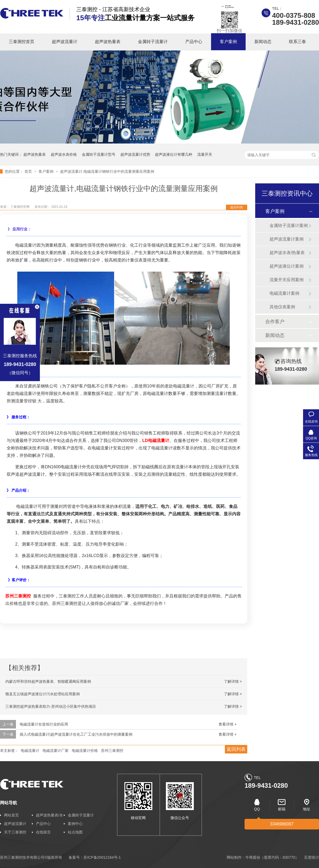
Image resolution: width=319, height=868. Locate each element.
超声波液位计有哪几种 (174, 154)
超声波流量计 (65, 42)
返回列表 (237, 207)
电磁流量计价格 (85, 751)
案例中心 (75, 824)
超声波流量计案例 (287, 239)
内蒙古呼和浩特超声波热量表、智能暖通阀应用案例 (48, 681)
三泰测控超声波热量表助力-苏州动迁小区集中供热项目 (51, 706)
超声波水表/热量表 (287, 253)
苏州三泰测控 (18, 596)
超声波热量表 (108, 42)
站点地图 (75, 832)
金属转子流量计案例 (289, 226)
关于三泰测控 (15, 832)
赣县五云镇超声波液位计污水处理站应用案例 (43, 694)
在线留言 (43, 832)
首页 (29, 171)
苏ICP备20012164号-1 (102, 857)
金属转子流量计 (153, 42)
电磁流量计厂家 (56, 751)
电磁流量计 (30, 751)
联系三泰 (297, 42)
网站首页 (11, 815)
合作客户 (275, 322)
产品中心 (194, 42)
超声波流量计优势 (135, 154)
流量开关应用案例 (287, 280)
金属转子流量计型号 (99, 154)
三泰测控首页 (22, 42)
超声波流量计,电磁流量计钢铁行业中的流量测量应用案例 (107, 171)
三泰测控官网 (20, 207)
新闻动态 (263, 42)
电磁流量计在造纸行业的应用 (44, 724)
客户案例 (228, 42)
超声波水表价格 (64, 154)
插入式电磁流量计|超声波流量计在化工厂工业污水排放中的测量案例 (76, 734)
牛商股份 (253, 857)
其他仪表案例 (282, 307)
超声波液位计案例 (287, 266)
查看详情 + (228, 724)
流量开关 (205, 154)
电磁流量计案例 (284, 293)
